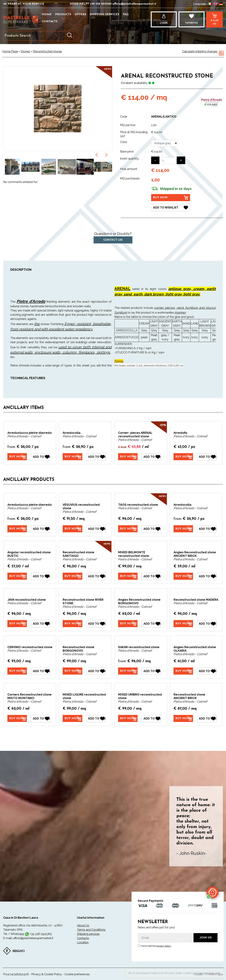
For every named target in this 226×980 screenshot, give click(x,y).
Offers (80, 14)
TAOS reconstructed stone (138, 505)
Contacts (50, 22)
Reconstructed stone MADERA (196, 600)
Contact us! (113, 240)
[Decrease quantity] (155, 160)
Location (83, 942)
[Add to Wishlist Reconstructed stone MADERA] (207, 624)
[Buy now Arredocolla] (72, 457)
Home (47, 14)
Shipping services (104, 14)
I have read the (156, 946)
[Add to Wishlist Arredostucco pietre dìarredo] (41, 457)
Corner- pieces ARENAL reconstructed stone (135, 434)
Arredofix (180, 433)
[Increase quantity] (181, 160)
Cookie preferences (77, 974)
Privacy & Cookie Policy (47, 974)
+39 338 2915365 (101, 4)
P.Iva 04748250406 (16, 974)
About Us (83, 925)
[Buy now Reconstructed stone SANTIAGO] (72, 576)
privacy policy (164, 946)
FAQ (126, 14)
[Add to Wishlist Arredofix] (207, 457)
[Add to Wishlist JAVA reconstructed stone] (41, 624)
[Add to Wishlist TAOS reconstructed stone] (151, 529)
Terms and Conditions (91, 930)
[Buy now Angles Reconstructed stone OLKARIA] (183, 671)
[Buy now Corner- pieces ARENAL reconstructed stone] (128, 457)
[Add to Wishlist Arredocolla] (96, 457)
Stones (25, 51)
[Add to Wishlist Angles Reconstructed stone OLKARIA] (207, 671)
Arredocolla (72, 433)
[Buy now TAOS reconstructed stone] (128, 529)
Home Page (10, 51)
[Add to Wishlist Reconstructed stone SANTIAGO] (96, 576)
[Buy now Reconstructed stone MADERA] (183, 624)
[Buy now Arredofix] (183, 457)
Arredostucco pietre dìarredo (30, 433)
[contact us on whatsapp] (213, 892)
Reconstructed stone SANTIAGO (78, 554)
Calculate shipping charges (200, 51)
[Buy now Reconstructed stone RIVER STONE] (72, 624)
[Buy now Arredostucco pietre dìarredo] (17, 457)
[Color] (164, 143)
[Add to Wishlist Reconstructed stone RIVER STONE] (96, 624)
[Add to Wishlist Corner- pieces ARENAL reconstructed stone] (151, 457)
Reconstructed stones (47, 51)
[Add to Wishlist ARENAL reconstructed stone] (171, 208)
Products (63, 14)
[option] (12, 167)
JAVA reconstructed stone (27, 600)
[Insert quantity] (168, 161)
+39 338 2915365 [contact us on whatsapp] (41, 934)
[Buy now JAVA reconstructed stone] (17, 624)
